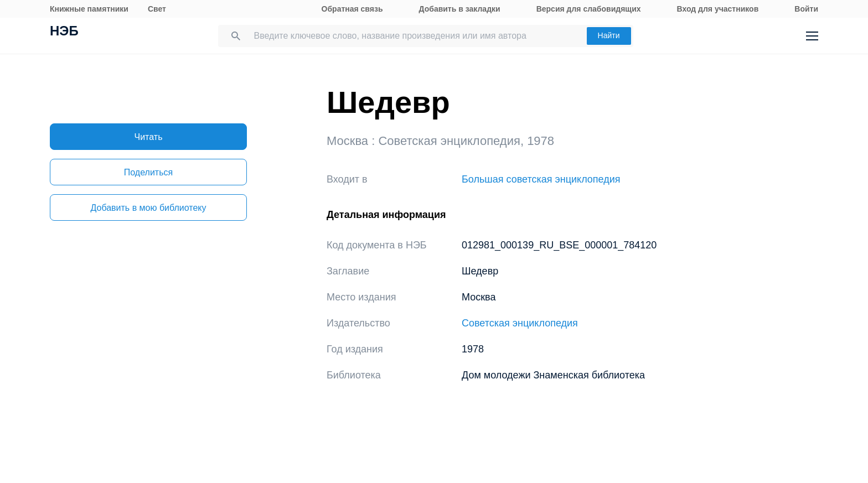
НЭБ (64, 32)
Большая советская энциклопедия (541, 179)
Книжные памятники (89, 9)
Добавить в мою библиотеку (148, 208)
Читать (149, 137)
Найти (609, 35)
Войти (806, 9)
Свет (157, 9)
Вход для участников (718, 9)
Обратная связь (352, 9)
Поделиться (148, 172)
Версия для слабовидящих (589, 9)
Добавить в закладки (460, 9)
